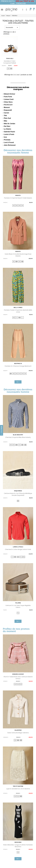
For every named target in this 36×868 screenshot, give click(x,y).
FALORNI (18, 603)
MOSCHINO (18, 842)
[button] (23, 10)
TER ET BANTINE (18, 786)
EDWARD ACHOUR (18, 674)
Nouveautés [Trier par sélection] (12, 27)
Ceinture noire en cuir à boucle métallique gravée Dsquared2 (18, 494)
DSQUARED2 (18, 491)
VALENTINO (18, 730)
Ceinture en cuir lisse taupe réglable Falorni (18, 606)
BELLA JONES (18, 307)
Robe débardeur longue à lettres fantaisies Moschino (18, 846)
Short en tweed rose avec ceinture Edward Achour (18, 678)
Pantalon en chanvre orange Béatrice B (18, 366)
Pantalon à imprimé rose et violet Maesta (18, 198)
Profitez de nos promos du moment (16, 630)
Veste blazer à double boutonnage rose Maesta (18, 255)
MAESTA (18, 195)
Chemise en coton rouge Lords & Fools (18, 549)
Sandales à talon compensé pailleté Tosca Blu (10, 63)
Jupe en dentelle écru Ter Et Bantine (18, 789)
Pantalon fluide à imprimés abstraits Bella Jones (18, 311)
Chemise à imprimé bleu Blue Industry (18, 437)
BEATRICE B (18, 364)
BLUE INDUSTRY (18, 435)
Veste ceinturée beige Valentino (18, 733)
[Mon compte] (26, 10)
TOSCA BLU (10, 58)
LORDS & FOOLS (18, 547)
